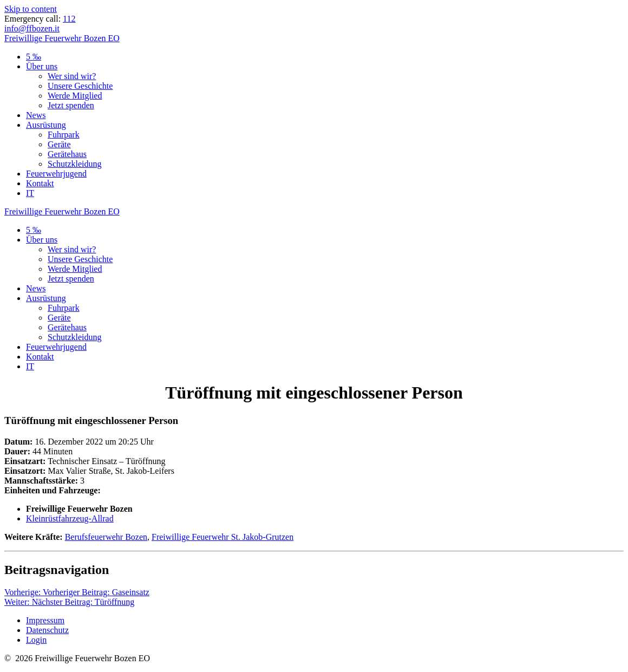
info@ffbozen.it (32, 28)
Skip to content (31, 9)
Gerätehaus (67, 154)
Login (36, 640)
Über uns (42, 66)
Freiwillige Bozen (62, 38)
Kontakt (40, 183)
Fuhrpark (64, 135)
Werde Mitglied (75, 96)
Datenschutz (47, 630)
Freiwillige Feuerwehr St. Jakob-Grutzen (223, 537)
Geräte (59, 144)
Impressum (45, 620)
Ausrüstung (46, 125)
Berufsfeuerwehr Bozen (106, 537)
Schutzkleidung (75, 164)
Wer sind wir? (72, 76)
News (36, 115)
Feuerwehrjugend (56, 174)
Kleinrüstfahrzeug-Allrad (70, 518)
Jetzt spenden (71, 105)
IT (30, 193)
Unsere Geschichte (80, 86)
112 (69, 19)
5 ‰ (34, 57)
